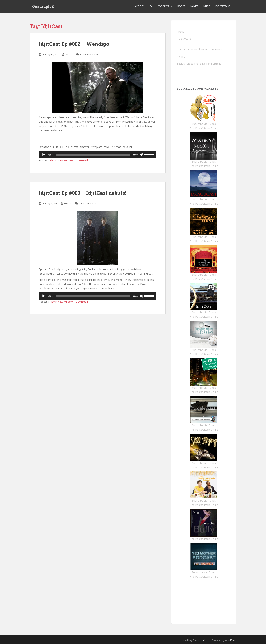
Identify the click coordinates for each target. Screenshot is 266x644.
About (180, 32)
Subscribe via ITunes (204, 572)
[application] (98, 155)
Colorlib (207, 640)
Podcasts (163, 6)
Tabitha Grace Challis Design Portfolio (199, 64)
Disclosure (185, 39)
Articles (140, 6)
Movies (194, 6)
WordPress (231, 640)
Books (181, 6)
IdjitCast (69, 54)
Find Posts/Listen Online (204, 128)
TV (151, 6)
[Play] (44, 155)
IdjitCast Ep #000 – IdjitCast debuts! (83, 193)
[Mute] (142, 155)
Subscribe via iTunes (204, 124)
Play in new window (61, 160)
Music (207, 6)
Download (82, 160)
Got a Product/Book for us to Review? (199, 49)
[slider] (93, 155)
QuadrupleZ (43, 6)
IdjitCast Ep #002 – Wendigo (74, 44)
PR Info (181, 57)
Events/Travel (223, 6)
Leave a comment (89, 54)
